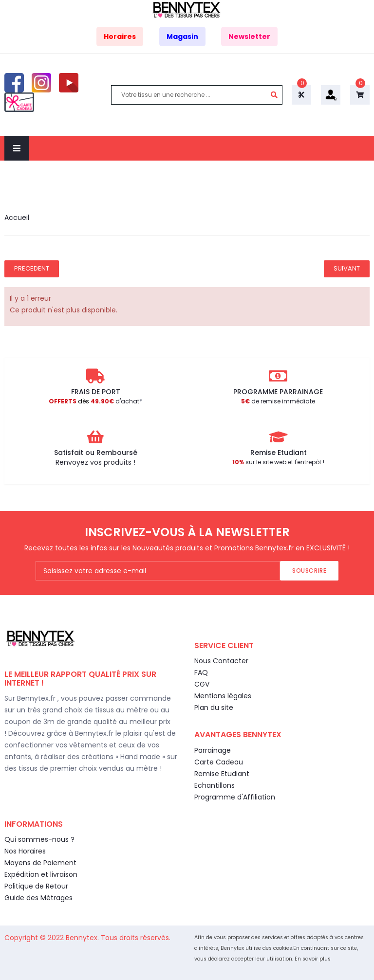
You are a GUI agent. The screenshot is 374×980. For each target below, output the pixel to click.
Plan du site (214, 708)
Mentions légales (223, 696)
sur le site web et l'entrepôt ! (278, 462)
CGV (202, 684)
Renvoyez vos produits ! (95, 462)
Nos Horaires (25, 851)
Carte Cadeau (219, 762)
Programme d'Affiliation (235, 797)
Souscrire (309, 571)
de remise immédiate (278, 401)
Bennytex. (83, 938)
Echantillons (215, 785)
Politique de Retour (36, 886)
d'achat (94, 401)
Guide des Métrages (38, 898)
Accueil (17, 218)
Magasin (182, 36)
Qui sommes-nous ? (39, 839)
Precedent (32, 268)
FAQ (201, 672)
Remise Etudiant (222, 774)
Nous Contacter (221, 661)
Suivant (347, 268)
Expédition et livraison (41, 874)
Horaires (120, 36)
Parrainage (213, 750)
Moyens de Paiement (40, 863)
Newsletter (249, 36)
